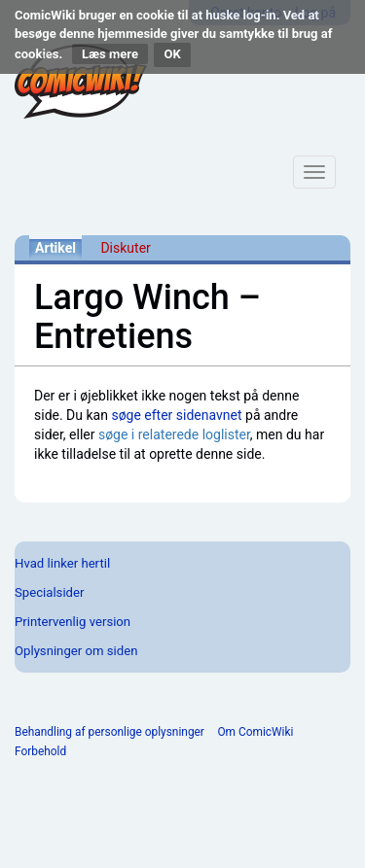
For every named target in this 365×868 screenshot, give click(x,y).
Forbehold (40, 751)
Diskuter (125, 248)
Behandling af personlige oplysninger (109, 732)
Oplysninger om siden (76, 651)
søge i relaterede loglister (174, 434)
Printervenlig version (73, 622)
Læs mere (110, 54)
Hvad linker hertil (62, 563)
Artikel (55, 248)
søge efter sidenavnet (176, 415)
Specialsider (49, 592)
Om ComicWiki (255, 732)
